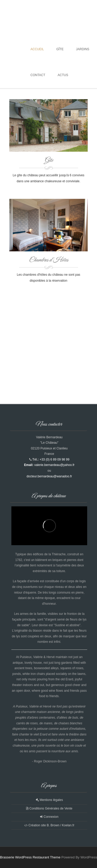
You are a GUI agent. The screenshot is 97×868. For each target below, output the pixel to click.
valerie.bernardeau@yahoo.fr (54, 465)
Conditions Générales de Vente (49, 808)
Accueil (37, 49)
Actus (63, 75)
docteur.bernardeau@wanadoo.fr (49, 476)
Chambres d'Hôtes (48, 260)
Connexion (49, 817)
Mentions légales (49, 800)
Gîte (60, 49)
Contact (38, 75)
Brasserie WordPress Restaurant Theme (30, 857)
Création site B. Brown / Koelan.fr (49, 825)
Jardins (83, 49)
